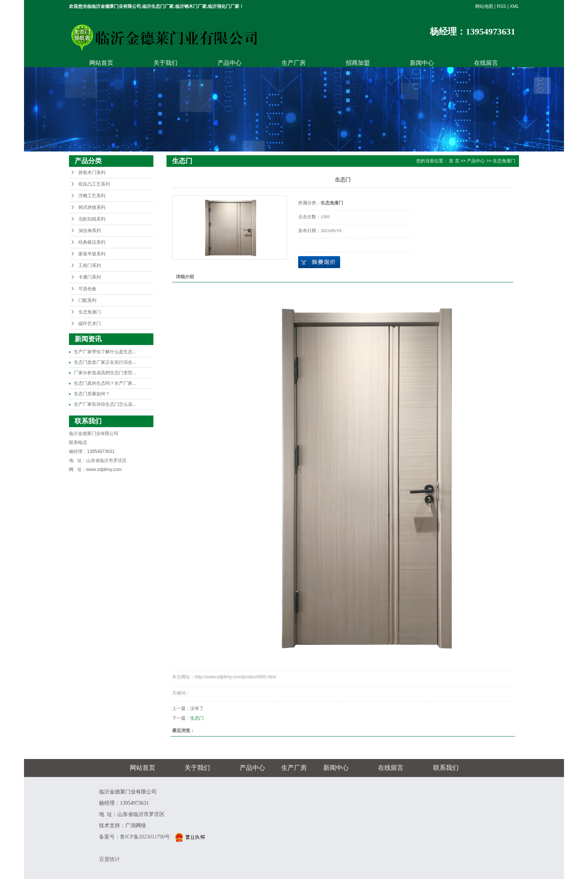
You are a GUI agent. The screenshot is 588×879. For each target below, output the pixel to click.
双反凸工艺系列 (94, 184)
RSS (502, 6)
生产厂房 (294, 63)
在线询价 (319, 262)
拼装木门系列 (92, 172)
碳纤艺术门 (90, 324)
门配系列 (87, 300)
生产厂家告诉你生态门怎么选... (105, 404)
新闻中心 (422, 63)
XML (514, 6)
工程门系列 (90, 265)
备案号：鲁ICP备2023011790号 (135, 837)
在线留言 (486, 63)
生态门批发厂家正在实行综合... (105, 362)
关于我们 (165, 63)
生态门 (197, 718)
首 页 (454, 161)
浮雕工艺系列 (92, 196)
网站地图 (484, 6)
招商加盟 (358, 63)
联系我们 (446, 768)
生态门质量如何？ (92, 394)
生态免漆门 (90, 312)
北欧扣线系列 (92, 219)
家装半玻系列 (92, 254)
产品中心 (229, 63)
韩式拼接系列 (92, 207)
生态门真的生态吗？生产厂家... (105, 383)
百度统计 (109, 859)
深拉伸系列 (90, 231)
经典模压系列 (92, 242)
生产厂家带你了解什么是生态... (105, 352)
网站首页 (101, 63)
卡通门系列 (90, 277)
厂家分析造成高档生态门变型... (105, 373)
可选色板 (87, 289)
